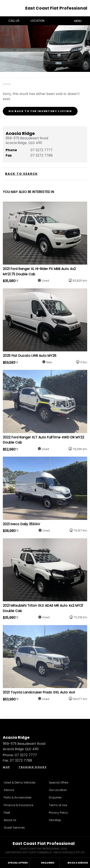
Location (34, 21)
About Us (10, 820)
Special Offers (59, 782)
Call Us (11, 21)
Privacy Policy (58, 813)
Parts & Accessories (18, 797)
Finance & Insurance (18, 805)
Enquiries (55, 797)
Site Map (55, 820)
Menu (81, 21)
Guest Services (14, 828)
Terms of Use (58, 805)
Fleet (7, 813)
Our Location (58, 790)
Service (9, 790)
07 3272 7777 (41, 150)
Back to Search (21, 174)
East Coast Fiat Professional (56, 8)
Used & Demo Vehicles (20, 782)
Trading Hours (32, 767)
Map (6, 767)
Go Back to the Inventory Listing (40, 111)
